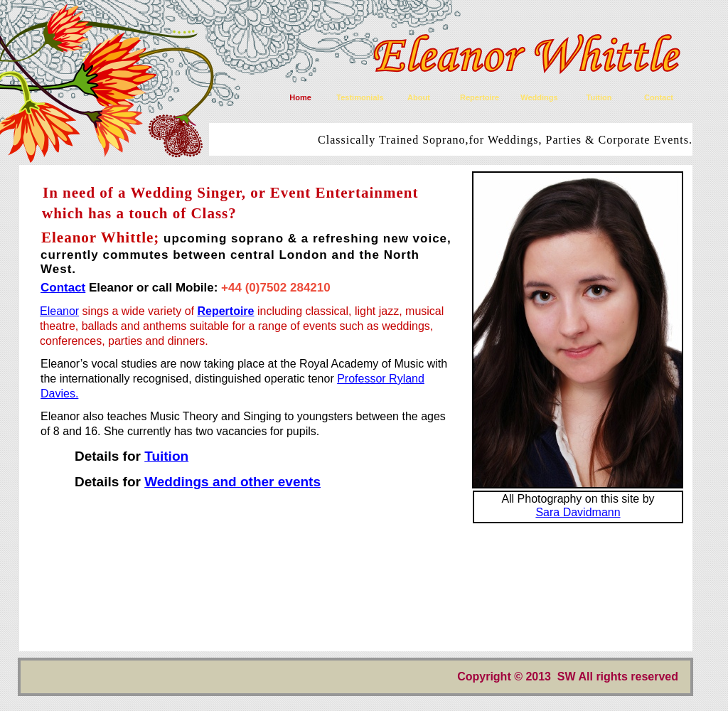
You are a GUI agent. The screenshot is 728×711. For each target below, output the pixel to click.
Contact (63, 288)
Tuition (166, 456)
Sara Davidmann (578, 512)
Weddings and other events (232, 482)
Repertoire (225, 311)
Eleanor (59, 311)
